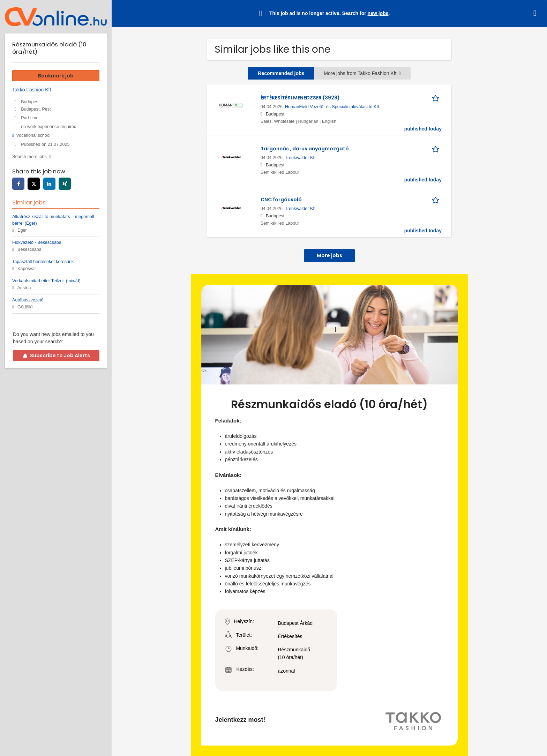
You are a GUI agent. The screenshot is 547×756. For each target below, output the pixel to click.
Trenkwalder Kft (300, 158)
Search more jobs (29, 157)
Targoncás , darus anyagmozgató (305, 149)
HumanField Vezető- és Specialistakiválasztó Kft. (333, 107)
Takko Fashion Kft (32, 90)
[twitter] (34, 184)
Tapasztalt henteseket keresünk (43, 262)
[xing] (65, 184)
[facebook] (18, 184)
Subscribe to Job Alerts (56, 355)
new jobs (378, 13)
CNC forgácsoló (281, 200)
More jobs (329, 255)
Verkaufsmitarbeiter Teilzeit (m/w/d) (46, 281)
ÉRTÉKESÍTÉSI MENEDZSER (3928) (300, 98)
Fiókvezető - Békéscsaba (37, 242)
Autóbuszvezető (28, 300)
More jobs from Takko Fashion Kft (362, 73)
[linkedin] (49, 184)
